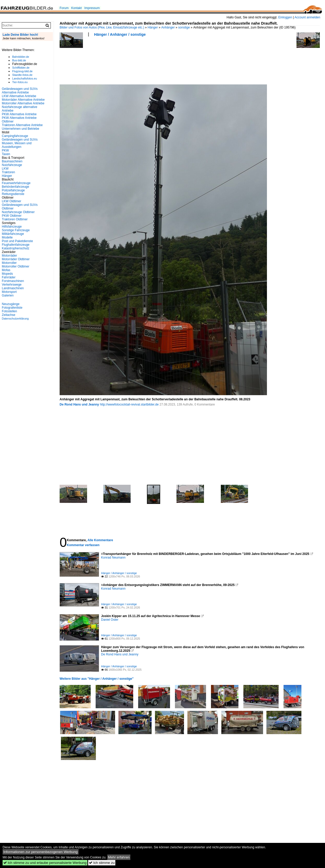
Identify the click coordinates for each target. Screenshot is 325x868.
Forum (64, 8)
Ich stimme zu (102, 863)
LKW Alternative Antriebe (19, 96)
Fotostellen (9, 311)
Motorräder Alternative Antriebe (23, 100)
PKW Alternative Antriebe (19, 114)
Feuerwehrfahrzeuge (16, 183)
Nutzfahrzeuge (12, 165)
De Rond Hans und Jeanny (79, 404)
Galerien (8, 295)
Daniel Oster (110, 620)
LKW (5, 169)
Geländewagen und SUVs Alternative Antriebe (20, 91)
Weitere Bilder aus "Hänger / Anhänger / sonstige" (97, 679)
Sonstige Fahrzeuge (16, 230)
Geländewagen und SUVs (20, 140)
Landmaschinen (13, 288)
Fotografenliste (12, 308)
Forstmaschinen (13, 281)
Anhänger (168, 27)
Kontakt (77, 8)
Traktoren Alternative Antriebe (22, 125)
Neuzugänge (11, 304)
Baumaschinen (12, 161)
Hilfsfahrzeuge (12, 227)
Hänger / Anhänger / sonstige (120, 34)
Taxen (6, 154)
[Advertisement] (154, 62)
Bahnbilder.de (21, 57)
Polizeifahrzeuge (13, 190)
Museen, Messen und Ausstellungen (17, 145)
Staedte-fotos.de (22, 75)
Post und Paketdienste (17, 241)
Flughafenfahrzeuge (16, 245)
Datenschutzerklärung (15, 319)
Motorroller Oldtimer (16, 266)
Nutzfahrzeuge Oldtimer (18, 212)
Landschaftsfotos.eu (24, 78)
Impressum (92, 8)
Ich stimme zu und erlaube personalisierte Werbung (45, 863)
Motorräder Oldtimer (16, 259)
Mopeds (7, 274)
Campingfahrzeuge (15, 136)
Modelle (7, 237)
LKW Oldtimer (12, 201)
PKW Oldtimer (12, 216)
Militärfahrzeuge (13, 234)
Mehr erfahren (119, 857)
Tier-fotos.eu (20, 82)
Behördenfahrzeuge (15, 187)
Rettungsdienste (13, 194)
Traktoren (8, 172)
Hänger (153, 27)
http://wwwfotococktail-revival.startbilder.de (129, 404)
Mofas (6, 270)
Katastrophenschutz (16, 248)
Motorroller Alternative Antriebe (23, 103)
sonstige (184, 27)
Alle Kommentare (100, 540)
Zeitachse (9, 315)
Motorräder (9, 256)
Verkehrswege (12, 285)
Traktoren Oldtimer (15, 219)
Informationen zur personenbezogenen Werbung (41, 852)
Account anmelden (307, 17)
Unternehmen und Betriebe (20, 129)
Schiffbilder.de (21, 68)
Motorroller (9, 263)
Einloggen (285, 17)
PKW (5, 150)
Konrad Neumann (113, 558)
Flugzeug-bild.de (22, 71)
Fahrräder (9, 277)
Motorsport (9, 292)
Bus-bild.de (19, 60)
